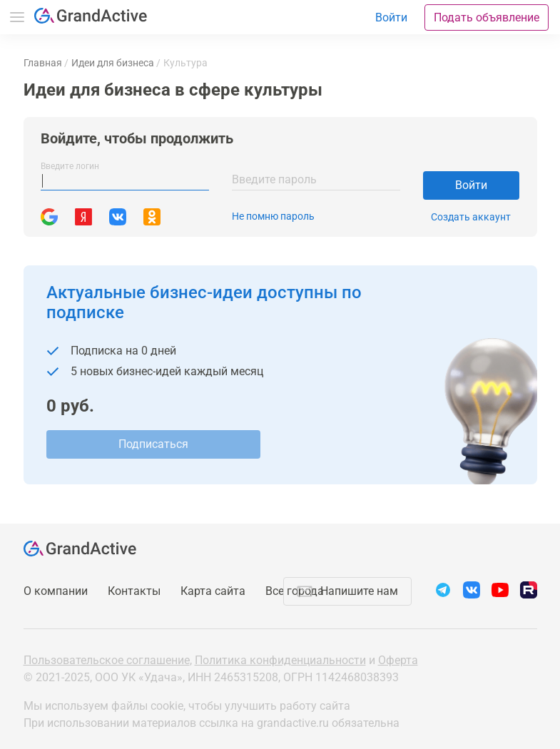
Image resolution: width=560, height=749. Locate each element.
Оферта (398, 660)
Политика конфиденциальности (280, 660)
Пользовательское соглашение (107, 660)
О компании (56, 591)
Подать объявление (487, 17)
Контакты (134, 591)
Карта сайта (213, 591)
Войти (471, 185)
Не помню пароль (273, 216)
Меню (17, 17)
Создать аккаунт (471, 217)
